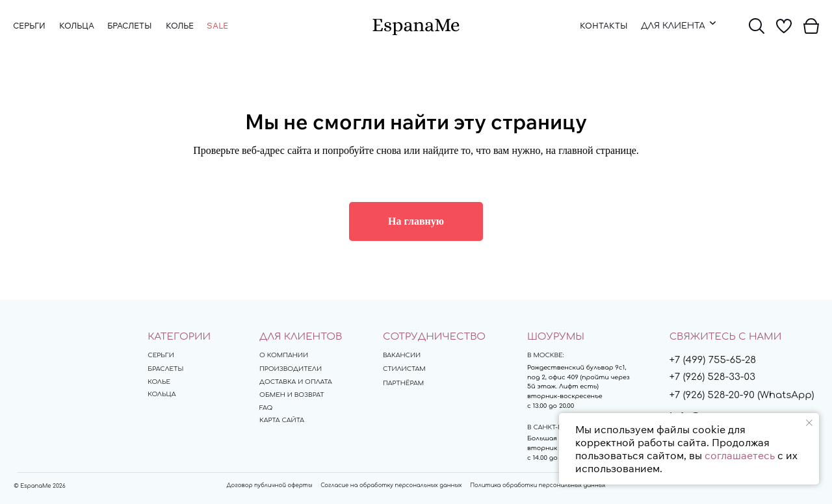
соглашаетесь (740, 455)
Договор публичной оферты (270, 485)
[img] (416, 27)
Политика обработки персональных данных (538, 485)
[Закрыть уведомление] (809, 423)
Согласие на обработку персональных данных (391, 485)
